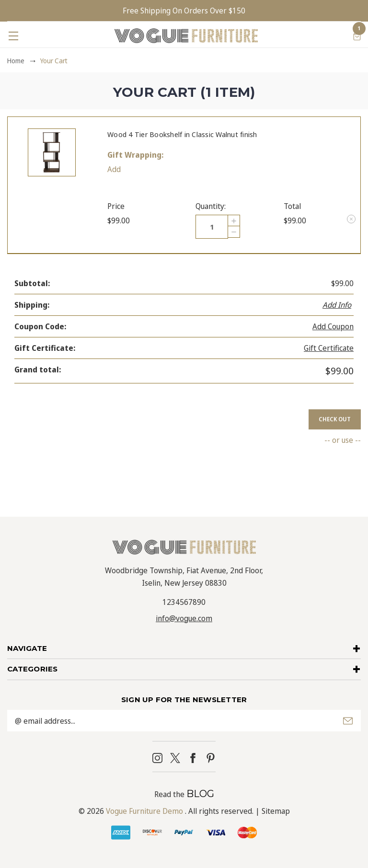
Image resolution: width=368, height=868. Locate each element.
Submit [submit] (348, 721)
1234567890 (184, 602)
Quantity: (211, 206)
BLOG (200, 794)
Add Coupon (333, 326)
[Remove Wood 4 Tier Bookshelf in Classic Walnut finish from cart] (351, 219)
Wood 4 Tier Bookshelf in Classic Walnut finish (182, 134)
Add (114, 169)
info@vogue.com (184, 618)
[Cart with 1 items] (357, 36)
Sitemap (276, 811)
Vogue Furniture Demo (144, 811)
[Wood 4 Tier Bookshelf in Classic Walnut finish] (212, 227)
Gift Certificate (329, 348)
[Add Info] (338, 305)
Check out (335, 419)
